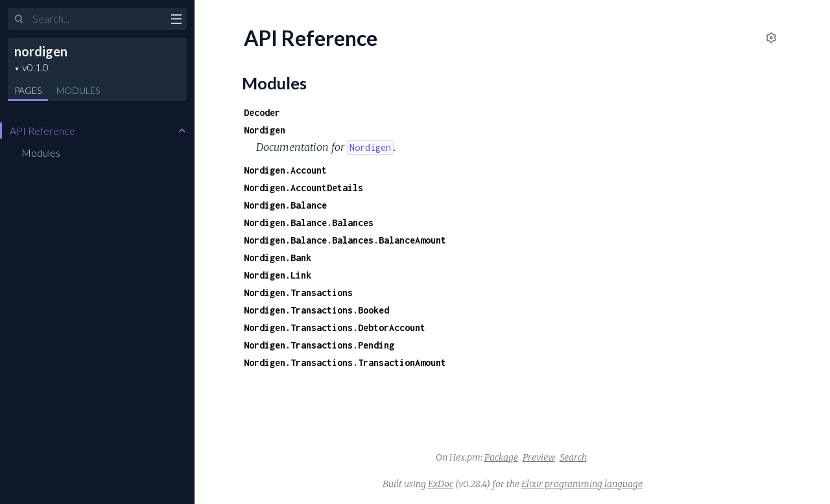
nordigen (41, 51)
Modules (78, 90)
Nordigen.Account (285, 170)
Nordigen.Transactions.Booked (316, 310)
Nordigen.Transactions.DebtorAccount (335, 327)
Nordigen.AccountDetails (303, 188)
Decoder (262, 112)
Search (573, 457)
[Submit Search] (19, 19)
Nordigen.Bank (278, 258)
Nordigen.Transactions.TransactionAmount (345, 362)
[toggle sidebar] (176, 21)
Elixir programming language (582, 484)
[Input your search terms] (97, 19)
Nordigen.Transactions (298, 292)
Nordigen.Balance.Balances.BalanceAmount (345, 240)
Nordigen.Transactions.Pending (319, 345)
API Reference (42, 131)
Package (501, 457)
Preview (539, 457)
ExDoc (441, 484)
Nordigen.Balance (285, 205)
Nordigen (265, 130)
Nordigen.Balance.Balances (309, 223)
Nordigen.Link (278, 275)
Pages (28, 90)
